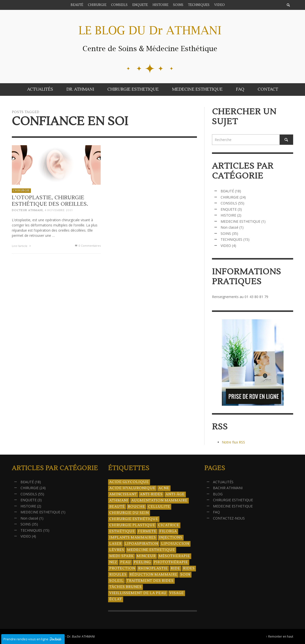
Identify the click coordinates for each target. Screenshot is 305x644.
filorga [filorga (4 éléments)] (168, 531)
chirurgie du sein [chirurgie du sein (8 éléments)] (129, 513)
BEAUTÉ (227, 191)
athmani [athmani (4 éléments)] (119, 501)
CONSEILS (229, 203)
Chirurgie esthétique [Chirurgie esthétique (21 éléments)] (134, 519)
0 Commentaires (87, 246)
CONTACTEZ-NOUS (229, 518)
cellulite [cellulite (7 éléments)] (159, 507)
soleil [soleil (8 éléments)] (116, 581)
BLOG (218, 494)
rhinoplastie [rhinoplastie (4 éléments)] (153, 568)
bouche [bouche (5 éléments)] (136, 507)
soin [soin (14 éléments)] (185, 575)
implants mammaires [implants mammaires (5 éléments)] (133, 538)
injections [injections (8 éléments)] (171, 538)
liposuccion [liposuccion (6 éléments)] (175, 544)
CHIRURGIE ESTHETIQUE (233, 500)
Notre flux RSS (233, 442)
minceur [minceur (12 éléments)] (146, 556)
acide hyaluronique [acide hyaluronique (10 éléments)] (132, 488)
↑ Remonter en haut (280, 636)
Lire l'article (22, 246)
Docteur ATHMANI (27, 210)
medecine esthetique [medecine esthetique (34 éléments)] (151, 550)
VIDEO (226, 246)
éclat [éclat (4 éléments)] (116, 599)
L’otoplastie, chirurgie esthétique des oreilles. (50, 201)
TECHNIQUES (231, 239)
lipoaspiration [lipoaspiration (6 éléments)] (141, 544)
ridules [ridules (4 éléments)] (118, 575)
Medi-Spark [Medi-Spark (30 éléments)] (122, 556)
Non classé (229, 227)
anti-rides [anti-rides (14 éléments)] (151, 494)
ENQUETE (229, 209)
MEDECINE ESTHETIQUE (240, 221)
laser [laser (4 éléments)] (115, 544)
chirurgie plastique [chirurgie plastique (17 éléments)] (132, 525)
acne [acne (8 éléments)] (164, 488)
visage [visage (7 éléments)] (177, 593)
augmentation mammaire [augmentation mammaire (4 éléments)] (159, 501)
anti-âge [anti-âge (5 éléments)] (175, 494)
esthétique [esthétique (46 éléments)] (122, 531)
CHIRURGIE (21, 191)
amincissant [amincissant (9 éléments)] (123, 494)
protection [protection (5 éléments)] (122, 568)
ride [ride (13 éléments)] (175, 568)
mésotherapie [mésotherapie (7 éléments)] (174, 556)
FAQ (216, 512)
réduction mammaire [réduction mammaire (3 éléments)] (153, 575)
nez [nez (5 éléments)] (113, 562)
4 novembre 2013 (59, 210)
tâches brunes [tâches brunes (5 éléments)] (125, 587)
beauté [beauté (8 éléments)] (117, 507)
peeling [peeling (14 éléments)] (142, 562)
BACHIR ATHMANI (228, 488)
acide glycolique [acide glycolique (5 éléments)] (129, 482)
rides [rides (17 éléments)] (189, 568)
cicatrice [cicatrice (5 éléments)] (169, 525)
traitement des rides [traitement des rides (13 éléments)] (150, 581)
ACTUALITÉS (223, 482)
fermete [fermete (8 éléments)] (147, 531)
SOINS (226, 233)
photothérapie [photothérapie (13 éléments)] (171, 562)
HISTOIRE (228, 215)
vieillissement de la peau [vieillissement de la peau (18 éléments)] (138, 593)
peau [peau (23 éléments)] (125, 562)
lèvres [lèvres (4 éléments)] (117, 550)
